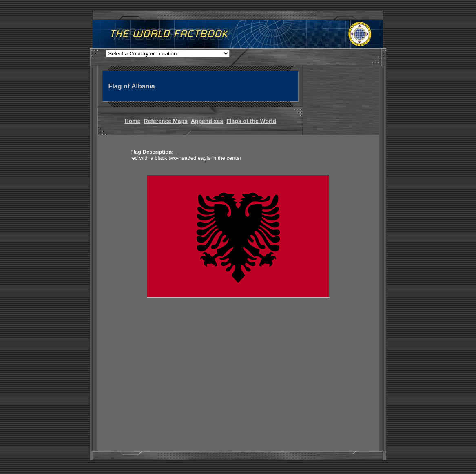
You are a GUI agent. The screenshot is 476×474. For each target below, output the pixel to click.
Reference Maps (165, 121)
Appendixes (207, 121)
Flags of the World (251, 121)
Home (133, 121)
